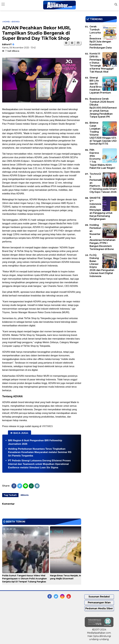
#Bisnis (25, 495)
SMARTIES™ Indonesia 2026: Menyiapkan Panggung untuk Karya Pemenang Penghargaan (101, 208)
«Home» (6, 22)
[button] (78, 43)
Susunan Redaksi (99, 597)
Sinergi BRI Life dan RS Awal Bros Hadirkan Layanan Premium (100, 85)
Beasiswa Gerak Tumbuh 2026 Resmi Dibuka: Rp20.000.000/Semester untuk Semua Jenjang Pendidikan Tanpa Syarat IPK (103, 108)
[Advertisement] (102, 298)
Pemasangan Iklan (99, 603)
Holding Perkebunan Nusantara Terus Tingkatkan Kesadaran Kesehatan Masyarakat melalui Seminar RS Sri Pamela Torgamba (40, 452)
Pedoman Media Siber (99, 608)
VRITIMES (47, 426)
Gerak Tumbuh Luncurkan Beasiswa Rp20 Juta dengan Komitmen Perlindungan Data (101, 37)
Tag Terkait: (10, 495)
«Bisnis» (15, 22)
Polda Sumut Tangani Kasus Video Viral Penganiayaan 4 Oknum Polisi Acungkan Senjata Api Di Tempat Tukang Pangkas (24, 579)
